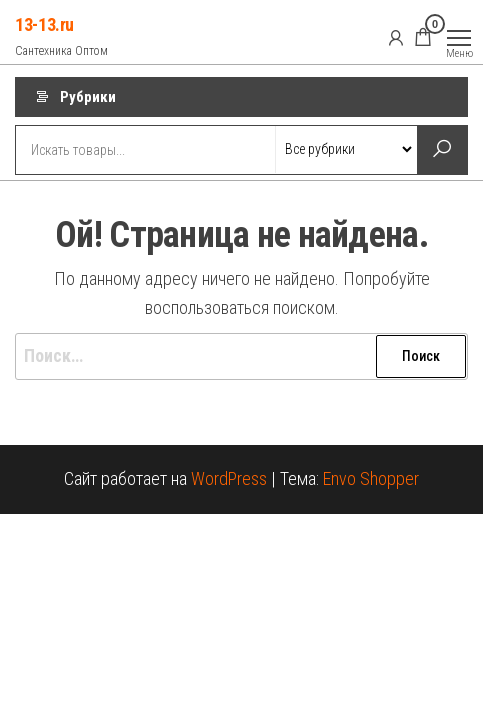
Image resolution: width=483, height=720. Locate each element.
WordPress (229, 478)
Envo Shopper (371, 478)
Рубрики (88, 97)
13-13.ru (44, 24)
